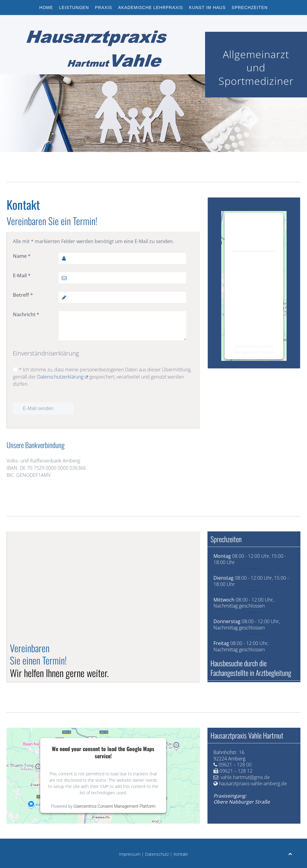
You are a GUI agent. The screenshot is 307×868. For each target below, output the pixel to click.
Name (22, 256)
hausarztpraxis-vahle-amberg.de (253, 783)
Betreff (23, 295)
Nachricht (26, 314)
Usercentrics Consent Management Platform (114, 806)
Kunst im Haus (207, 7)
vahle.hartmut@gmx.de (245, 777)
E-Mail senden (38, 408)
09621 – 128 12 (236, 771)
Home (46, 7)
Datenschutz (157, 854)
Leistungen (74, 7)
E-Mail (22, 275)
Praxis (104, 7)
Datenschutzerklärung (63, 377)
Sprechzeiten (250, 7)
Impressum (130, 854)
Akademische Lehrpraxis (151, 7)
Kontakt (181, 854)
